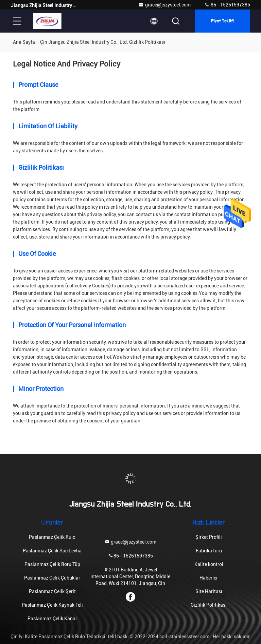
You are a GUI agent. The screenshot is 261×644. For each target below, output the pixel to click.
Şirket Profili (209, 537)
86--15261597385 (227, 5)
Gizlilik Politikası (209, 605)
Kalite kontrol (209, 564)
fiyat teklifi (223, 21)
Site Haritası (209, 591)
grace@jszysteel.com (164, 5)
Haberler (209, 578)
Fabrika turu (209, 551)
